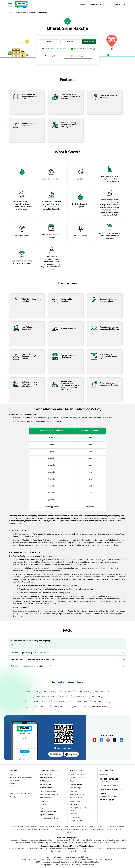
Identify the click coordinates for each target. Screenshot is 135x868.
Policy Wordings (75, 788)
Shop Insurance (59, 701)
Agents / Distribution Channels (20, 794)
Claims (72, 781)
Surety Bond (78, 706)
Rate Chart (73, 814)
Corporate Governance (79, 827)
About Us (13, 774)
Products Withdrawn (97, 829)
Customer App (75, 801)
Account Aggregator (67, 832)
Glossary (41, 827)
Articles (42, 805)
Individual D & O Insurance (49, 794)
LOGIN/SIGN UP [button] (118, 4)
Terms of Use (112, 827)
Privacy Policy (102, 827)
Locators (73, 805)
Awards (12, 787)
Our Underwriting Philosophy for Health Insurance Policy (70, 829)
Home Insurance (101, 691)
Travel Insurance (83, 691)
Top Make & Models (46, 815)
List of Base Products (77, 821)
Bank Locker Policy (101, 701)
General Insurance (46, 774)
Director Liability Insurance (98, 706)
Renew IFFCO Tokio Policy (79, 774)
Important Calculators (47, 811)
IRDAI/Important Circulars (42, 829)
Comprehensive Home (60, 706)
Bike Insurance (49, 691)
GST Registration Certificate (23, 829)
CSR (11, 790)
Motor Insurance (45, 778)
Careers (12, 783)
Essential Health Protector (37, 706)
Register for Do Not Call (53, 827)
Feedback (66, 827)
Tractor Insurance (79, 696)
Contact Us (104, 774)
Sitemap (121, 827)
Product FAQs (44, 801)
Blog (41, 808)
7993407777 (104, 782)
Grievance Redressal (16, 827)
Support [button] (83, 4)
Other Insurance (45, 798)
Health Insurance (66, 691)
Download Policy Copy (77, 794)
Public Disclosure (31, 827)
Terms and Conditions (59, 49)
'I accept (55, 49)
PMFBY (65, 696)
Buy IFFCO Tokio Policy (78, 778)
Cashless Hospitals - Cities (49, 818)
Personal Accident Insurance (37, 701)
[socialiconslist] (101, 799)
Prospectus (74, 791)
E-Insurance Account (113, 829)
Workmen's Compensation (79, 701)
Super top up (96, 696)
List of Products (75, 817)
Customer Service (76, 784)
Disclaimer (92, 827)
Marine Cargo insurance (48, 791)
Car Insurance (33, 691)
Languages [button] (95, 4)
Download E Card (76, 798)
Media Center (14, 797)
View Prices (89, 42)
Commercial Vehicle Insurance (46, 696)
